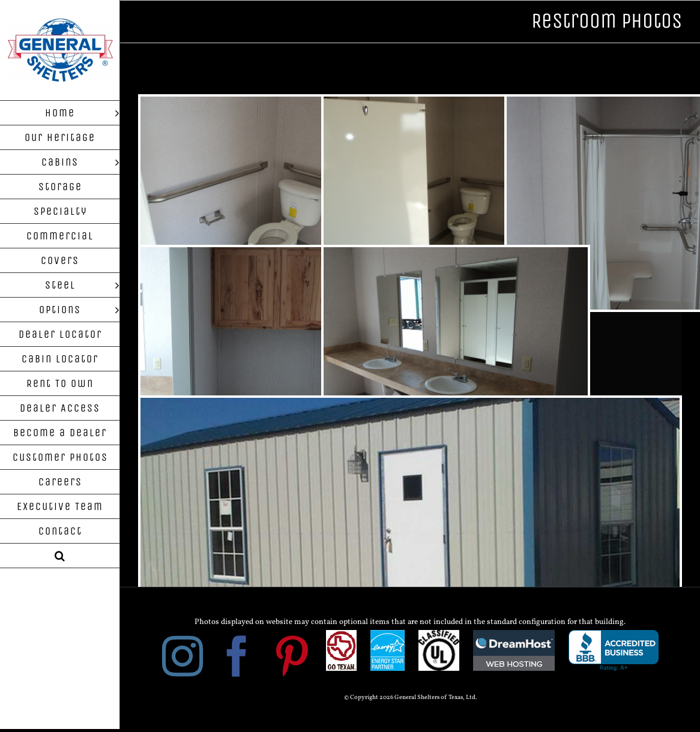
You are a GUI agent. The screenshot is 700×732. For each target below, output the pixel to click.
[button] (60, 556)
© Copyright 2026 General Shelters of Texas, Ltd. (410, 697)
